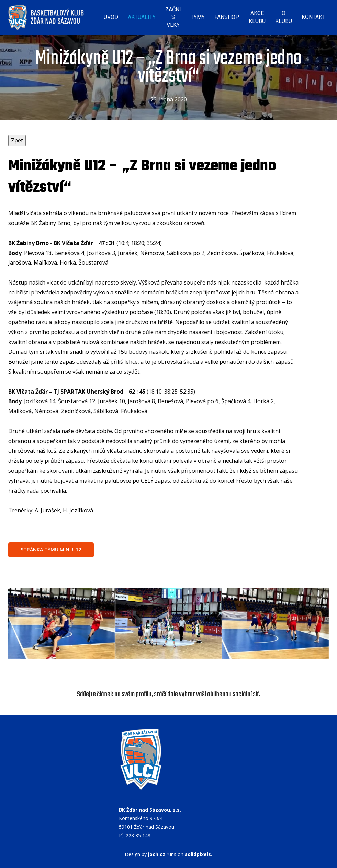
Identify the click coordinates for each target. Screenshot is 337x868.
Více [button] (316, 15)
